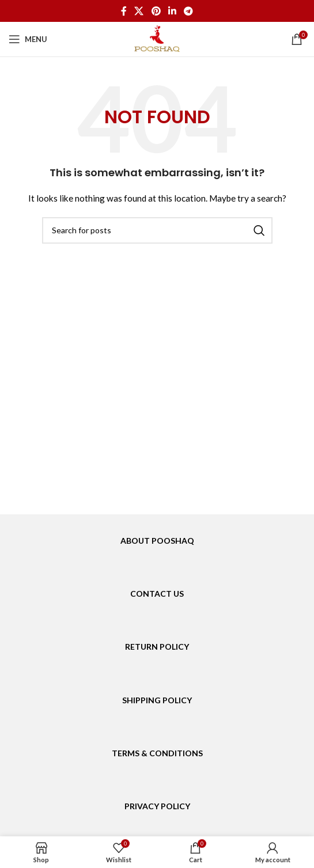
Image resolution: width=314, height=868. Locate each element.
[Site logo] (157, 38)
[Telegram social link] (188, 11)
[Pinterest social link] (156, 11)
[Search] (157, 230)
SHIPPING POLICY (157, 700)
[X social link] (139, 11)
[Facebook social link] (124, 11)
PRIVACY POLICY (157, 806)
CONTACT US (157, 594)
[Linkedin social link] (172, 11)
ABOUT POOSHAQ (157, 541)
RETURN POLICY (157, 647)
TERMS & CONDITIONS (157, 753)
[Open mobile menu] (28, 39)
